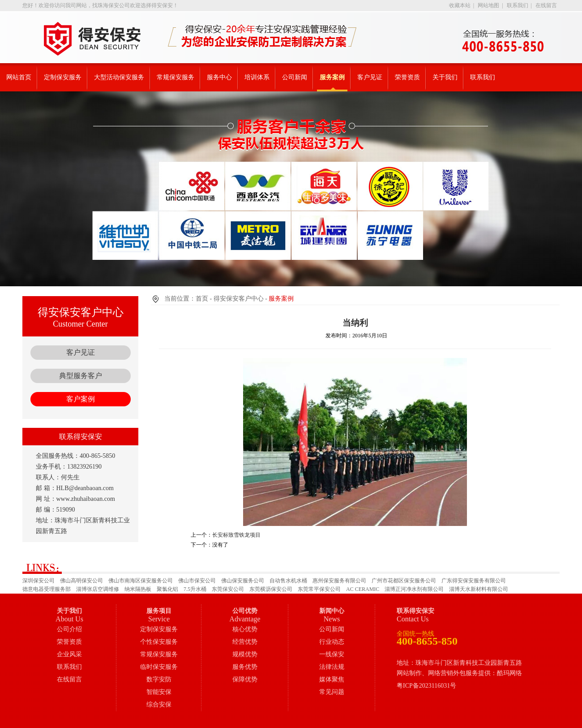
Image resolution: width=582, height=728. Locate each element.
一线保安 (332, 654)
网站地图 (488, 5)
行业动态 (332, 642)
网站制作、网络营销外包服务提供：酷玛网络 (459, 673)
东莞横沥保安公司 (271, 589)
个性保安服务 (159, 642)
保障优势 (245, 679)
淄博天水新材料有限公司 (479, 589)
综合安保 (159, 704)
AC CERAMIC (363, 589)
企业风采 (69, 654)
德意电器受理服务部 (47, 589)
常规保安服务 (175, 77)
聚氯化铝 (167, 589)
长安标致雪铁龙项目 (236, 535)
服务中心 (219, 77)
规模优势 (245, 654)
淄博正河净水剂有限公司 (414, 589)
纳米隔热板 (138, 589)
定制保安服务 (63, 77)
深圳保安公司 (39, 581)
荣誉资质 (407, 77)
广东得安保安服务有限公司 (474, 581)
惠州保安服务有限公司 (339, 581)
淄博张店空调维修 (98, 589)
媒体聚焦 (332, 679)
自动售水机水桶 (288, 581)
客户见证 (370, 77)
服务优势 (245, 667)
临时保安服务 (159, 667)
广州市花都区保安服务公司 (404, 581)
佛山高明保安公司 (81, 581)
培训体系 (257, 77)
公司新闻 (295, 77)
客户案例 (81, 399)
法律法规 (332, 667)
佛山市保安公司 (197, 581)
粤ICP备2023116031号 (426, 686)
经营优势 (245, 642)
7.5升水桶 (195, 589)
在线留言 (546, 5)
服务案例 (332, 77)
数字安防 (159, 679)
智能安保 (159, 692)
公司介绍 (69, 629)
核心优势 (245, 629)
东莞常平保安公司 (319, 589)
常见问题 (332, 692)
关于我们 (445, 77)
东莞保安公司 (228, 589)
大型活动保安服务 (119, 77)
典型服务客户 (81, 376)
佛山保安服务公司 (243, 581)
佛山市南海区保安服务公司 (141, 581)
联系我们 (518, 5)
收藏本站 (460, 5)
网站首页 (19, 77)
